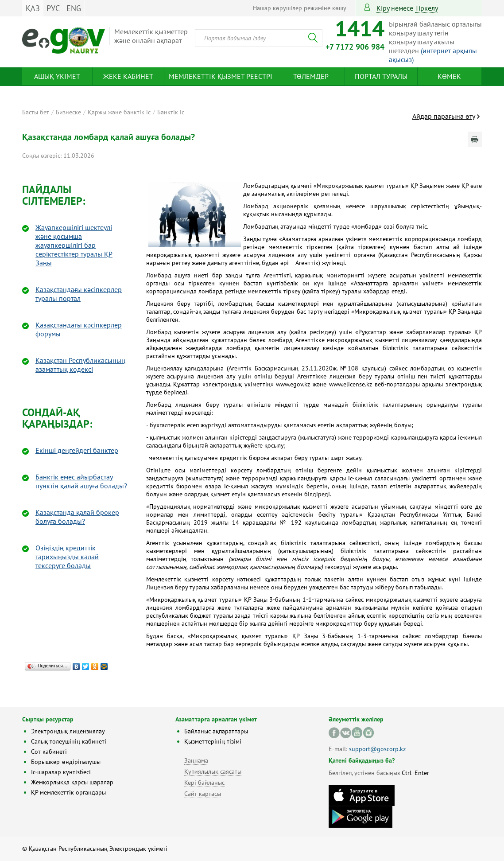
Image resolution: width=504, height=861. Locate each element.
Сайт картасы (203, 794)
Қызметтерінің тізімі (213, 741)
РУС (53, 8)
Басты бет (36, 112)
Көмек (449, 76)
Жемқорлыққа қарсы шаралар (72, 782)
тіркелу (426, 8)
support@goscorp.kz (377, 749)
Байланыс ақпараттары (216, 731)
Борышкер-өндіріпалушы (66, 762)
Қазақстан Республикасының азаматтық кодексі (80, 365)
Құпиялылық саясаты (213, 771)
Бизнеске (68, 112)
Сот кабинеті (49, 752)
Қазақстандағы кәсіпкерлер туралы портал (79, 294)
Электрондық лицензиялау (68, 731)
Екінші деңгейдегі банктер (77, 450)
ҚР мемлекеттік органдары (68, 792)
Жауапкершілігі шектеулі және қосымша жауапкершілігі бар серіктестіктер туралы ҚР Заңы (74, 245)
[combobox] (259, 38)
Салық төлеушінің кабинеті (69, 741)
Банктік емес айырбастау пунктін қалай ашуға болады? (81, 481)
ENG (74, 8)
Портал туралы (381, 76)
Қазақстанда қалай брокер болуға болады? (77, 517)
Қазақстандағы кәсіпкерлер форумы (79, 329)
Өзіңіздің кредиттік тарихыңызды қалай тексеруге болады (67, 557)
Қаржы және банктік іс (119, 112)
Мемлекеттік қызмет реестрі (221, 76)
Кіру (383, 8)
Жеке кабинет (128, 76)
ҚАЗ (33, 8)
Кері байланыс (204, 783)
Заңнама (196, 760)
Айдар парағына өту (444, 116)
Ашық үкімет (57, 76)
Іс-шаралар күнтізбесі (61, 772)
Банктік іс (171, 112)
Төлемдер (311, 76)
